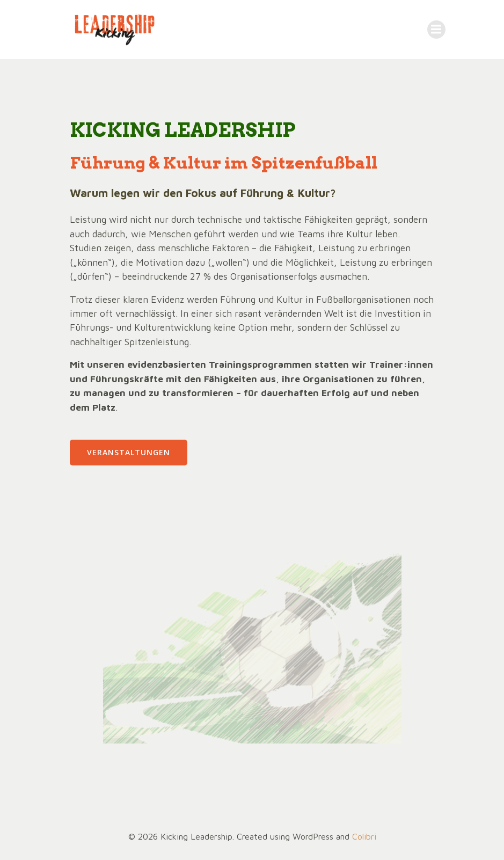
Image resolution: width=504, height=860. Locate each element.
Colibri (364, 836)
